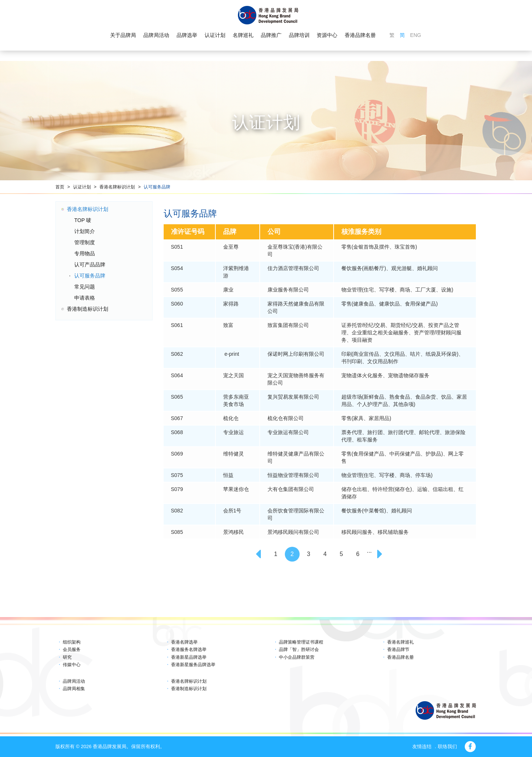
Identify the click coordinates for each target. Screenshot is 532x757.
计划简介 (85, 231)
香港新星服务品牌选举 (193, 665)
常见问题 (85, 287)
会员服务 (72, 649)
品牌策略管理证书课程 (301, 642)
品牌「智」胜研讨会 (299, 649)
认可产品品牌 (90, 265)
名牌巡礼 (243, 35)
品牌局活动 (156, 35)
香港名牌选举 (184, 642)
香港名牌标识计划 (117, 187)
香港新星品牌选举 (189, 657)
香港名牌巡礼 (400, 642)
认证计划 (215, 35)
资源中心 (327, 35)
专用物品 (85, 253)
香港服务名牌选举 (189, 649)
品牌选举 (187, 35)
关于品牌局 (123, 35)
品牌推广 (271, 35)
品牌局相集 (74, 689)
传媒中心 (72, 665)
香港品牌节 (398, 649)
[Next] (381, 554)
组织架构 (72, 642)
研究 (67, 657)
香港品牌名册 (360, 35)
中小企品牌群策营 (297, 657)
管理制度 (85, 242)
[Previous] (259, 554)
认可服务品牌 (157, 187)
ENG (416, 35)
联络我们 (447, 746)
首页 (60, 187)
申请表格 (85, 298)
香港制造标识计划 (88, 309)
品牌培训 (299, 35)
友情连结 (422, 746)
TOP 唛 (83, 220)
